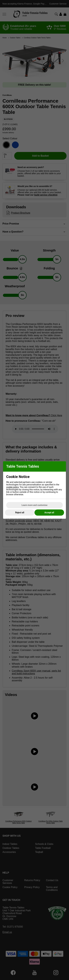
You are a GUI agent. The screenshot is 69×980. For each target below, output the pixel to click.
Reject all (20, 513)
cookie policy (12, 487)
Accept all (49, 513)
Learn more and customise (35, 505)
